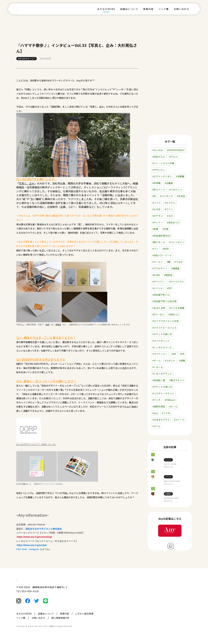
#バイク (156, 183)
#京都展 (180, 157)
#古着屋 (169, 163)
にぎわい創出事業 (84, 620)
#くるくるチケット (162, 354)
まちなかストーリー (27, 59)
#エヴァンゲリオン (162, 157)
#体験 (182, 341)
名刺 (47, 324)
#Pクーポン (158, 295)
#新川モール (159, 223)
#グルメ (173, 137)
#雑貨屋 (175, 249)
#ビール (173, 387)
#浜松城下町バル (161, 275)
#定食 (155, 210)
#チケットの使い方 (162, 315)
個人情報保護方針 (60, 624)
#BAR (166, 229)
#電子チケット (177, 361)
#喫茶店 (168, 256)
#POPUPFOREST (176, 131)
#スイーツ (179, 400)
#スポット (170, 341)
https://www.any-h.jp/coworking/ (34, 537)
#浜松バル (174, 295)
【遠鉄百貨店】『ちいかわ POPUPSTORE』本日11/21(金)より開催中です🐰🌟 (177, 471)
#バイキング (167, 177)
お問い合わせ (182, 9)
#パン (155, 229)
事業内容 (148, 9)
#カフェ (156, 407)
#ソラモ (166, 394)
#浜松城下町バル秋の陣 (164, 282)
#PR (169, 269)
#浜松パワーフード (162, 236)
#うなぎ (179, 242)
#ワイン (169, 190)
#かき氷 (156, 190)
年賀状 (58, 324)
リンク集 (164, 9)
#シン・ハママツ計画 (163, 144)
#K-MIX (156, 256)
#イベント (158, 269)
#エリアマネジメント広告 (166, 302)
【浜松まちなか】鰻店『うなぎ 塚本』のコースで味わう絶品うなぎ (177, 495)
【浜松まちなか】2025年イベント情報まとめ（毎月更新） (177, 447)
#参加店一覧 (159, 361)
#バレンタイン (177, 223)
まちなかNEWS (106, 9)
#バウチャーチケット (163, 374)
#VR (182, 334)
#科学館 (156, 163)
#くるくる (158, 348)
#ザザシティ (159, 150)
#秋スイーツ (159, 170)
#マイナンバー (160, 334)
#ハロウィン (176, 170)
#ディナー (158, 203)
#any (155, 394)
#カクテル (170, 183)
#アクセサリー (160, 249)
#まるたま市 (159, 288)
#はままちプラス (161, 400)
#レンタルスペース (162, 328)
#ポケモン (158, 196)
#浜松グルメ (159, 137)
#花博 (165, 210)
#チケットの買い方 (162, 367)
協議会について (129, 9)
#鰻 (169, 242)
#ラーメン (158, 242)
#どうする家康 (177, 288)
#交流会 (181, 177)
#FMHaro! (170, 381)
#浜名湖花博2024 (161, 216)
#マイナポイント (161, 321)
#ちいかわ (158, 131)
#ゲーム (156, 341)
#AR (174, 334)
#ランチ (156, 381)
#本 (154, 177)
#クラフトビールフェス (164, 308)
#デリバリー (159, 262)
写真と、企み (27, 183)
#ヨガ (170, 196)
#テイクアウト (177, 262)
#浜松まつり (173, 203)
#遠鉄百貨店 (159, 387)
